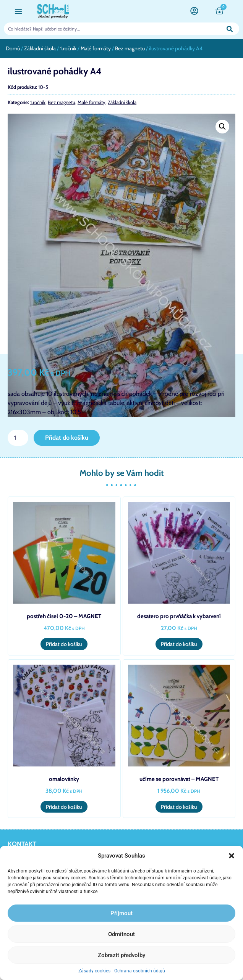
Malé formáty (96, 48)
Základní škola (40, 48)
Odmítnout (122, 934)
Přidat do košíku (67, 438)
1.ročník (68, 48)
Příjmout (122, 913)
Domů (13, 48)
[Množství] (18, 438)
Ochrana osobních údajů (140, 971)
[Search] (230, 29)
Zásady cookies (94, 971)
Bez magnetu (130, 48)
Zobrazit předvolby (122, 955)
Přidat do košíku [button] (64, 644)
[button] (232, 856)
